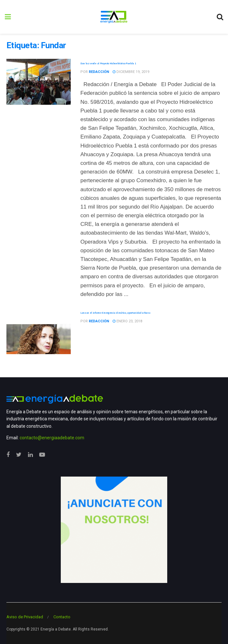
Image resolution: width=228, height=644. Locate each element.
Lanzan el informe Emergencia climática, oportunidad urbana (115, 313)
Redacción (99, 72)
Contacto (62, 617)
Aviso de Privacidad (25, 617)
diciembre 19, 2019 (131, 72)
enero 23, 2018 (127, 321)
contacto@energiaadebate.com (52, 438)
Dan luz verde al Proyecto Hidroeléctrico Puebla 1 (108, 63)
